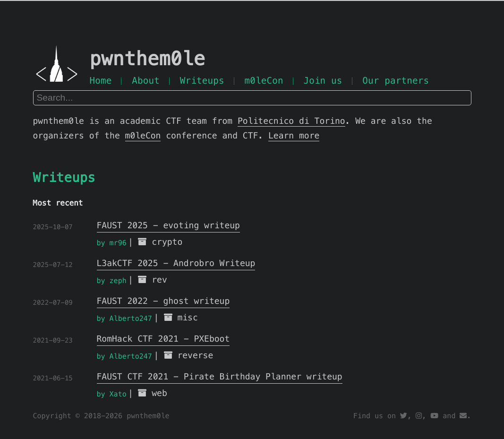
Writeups (202, 81)
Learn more (294, 136)
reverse (195, 356)
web (159, 393)
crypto (167, 242)
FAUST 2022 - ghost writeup (163, 301)
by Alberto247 (124, 319)
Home (101, 81)
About (146, 81)
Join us (323, 81)
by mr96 (112, 243)
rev (159, 280)
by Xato (112, 394)
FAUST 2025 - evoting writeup (168, 226)
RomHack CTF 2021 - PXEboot (163, 339)
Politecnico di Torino (291, 121)
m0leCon (264, 81)
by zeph (112, 281)
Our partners (396, 81)
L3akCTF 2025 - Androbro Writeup (176, 263)
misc (187, 318)
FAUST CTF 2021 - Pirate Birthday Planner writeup (220, 377)
